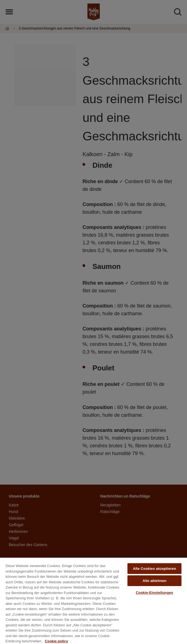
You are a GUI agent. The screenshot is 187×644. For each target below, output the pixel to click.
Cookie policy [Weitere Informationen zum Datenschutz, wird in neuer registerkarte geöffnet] (56, 641)
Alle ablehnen (154, 581)
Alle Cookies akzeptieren (154, 569)
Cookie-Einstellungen (154, 593)
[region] (93, 601)
